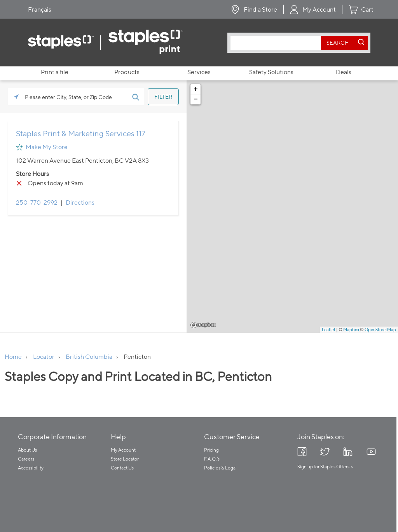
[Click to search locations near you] (16, 97)
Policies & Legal (220, 468)
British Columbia (89, 357)
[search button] (338, 43)
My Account (319, 10)
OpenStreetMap (380, 330)
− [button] (196, 99)
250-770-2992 (37, 203)
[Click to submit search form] (135, 97)
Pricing (211, 450)
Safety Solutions (271, 72)
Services (199, 72)
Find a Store (260, 10)
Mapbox (203, 325)
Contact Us (122, 468)
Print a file (55, 72)
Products (127, 72)
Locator (44, 357)
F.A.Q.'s (212, 459)
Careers (26, 459)
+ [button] (196, 89)
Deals (344, 72)
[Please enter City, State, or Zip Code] (76, 97)
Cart (367, 10)
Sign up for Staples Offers (323, 467)
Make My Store (47, 147)
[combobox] (278, 43)
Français (40, 10)
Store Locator (125, 459)
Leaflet (329, 330)
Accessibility (31, 468)
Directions (80, 203)
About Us (27, 450)
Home (13, 357)
